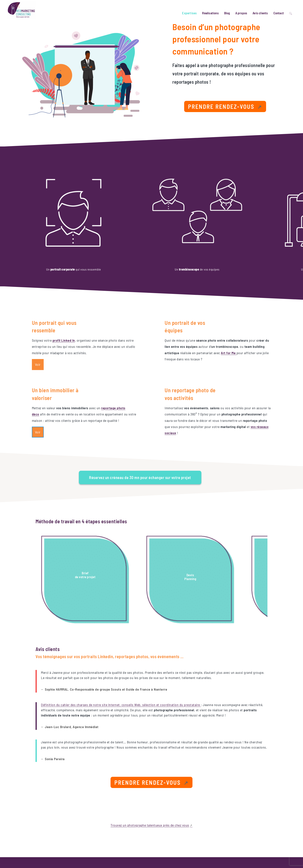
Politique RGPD (268, 832)
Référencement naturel (178, 821)
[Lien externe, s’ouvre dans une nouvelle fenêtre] (225, 108)
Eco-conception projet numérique (184, 835)
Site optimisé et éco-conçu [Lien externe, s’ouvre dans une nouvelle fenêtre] (40, 845)
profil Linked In (65, 299)
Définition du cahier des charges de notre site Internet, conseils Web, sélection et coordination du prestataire (121, 642)
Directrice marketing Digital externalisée (188, 828)
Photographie (173, 849)
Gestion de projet (175, 814)
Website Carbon (127, 816)
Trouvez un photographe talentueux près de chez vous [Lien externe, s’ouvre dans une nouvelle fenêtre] (150, 762)
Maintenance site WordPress (181, 842)
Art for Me (229, 311)
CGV (281, 832)
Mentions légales (247, 832)
